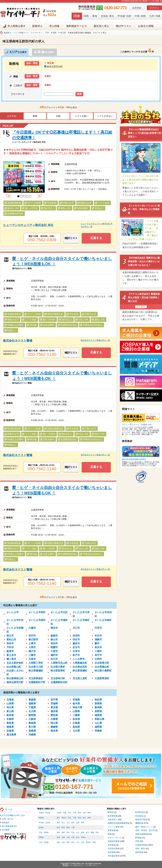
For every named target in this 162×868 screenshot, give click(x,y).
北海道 (10, 700)
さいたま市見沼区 (103, 614)
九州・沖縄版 (44, 842)
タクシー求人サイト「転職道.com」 (138, 425)
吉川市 (54, 659)
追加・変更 (32, 63)
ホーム (9, 809)
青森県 (32, 700)
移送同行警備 (141, 820)
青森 (65, 813)
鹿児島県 (11, 735)
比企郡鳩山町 (102, 667)
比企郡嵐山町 (14, 667)
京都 (63, 837)
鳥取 (58, 832)
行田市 (98, 628)
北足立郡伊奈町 (15, 663)
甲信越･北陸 (124, 16)
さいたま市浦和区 (59, 622)
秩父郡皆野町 (58, 671)
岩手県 (54, 700)
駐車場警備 (113, 816)
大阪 (68, 837)
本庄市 (98, 636)
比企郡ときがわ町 (15, 673)
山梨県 (76, 711)
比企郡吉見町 (80, 667)
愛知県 (54, 715)
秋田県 (98, 700)
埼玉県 (63, 33)
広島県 (76, 723)
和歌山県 (99, 719)
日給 (58, 116)
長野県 (98, 711)
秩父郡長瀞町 (80, 671)
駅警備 (138, 838)
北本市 (76, 651)
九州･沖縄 (155, 16)
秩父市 (10, 636)
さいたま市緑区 (103, 620)
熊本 (73, 842)
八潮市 (98, 651)
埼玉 (70, 818)
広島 (73, 832)
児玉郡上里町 (80, 678)
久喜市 (54, 651)
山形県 (10, 703)
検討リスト (71, 238)
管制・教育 (140, 849)
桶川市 (32, 651)
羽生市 (76, 639)
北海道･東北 (107, 16)
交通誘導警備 (141, 845)
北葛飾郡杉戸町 (37, 682)
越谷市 (76, 643)
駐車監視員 (140, 812)
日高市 (32, 659)
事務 (110, 834)
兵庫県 (54, 719)
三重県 (76, 715)
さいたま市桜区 (37, 620)
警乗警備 (112, 830)
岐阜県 (10, 715)
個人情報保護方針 (9, 826)
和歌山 (83, 837)
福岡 (58, 842)
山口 (78, 832)
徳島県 (10, 727)
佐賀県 (10, 731)
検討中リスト (124, 26)
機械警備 (139, 823)
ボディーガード (115, 838)
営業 (137, 841)
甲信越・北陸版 (45, 823)
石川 (68, 823)
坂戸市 (76, 655)
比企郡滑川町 (102, 663)
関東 (77, 16)
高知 (97, 832)
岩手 (70, 813)
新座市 (10, 651)
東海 (95, 16)
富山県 (10, 711)
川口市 (76, 628)
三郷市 (32, 655)
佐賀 (63, 842)
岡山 (68, 832)
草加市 (54, 643)
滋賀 (58, 837)
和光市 (98, 647)
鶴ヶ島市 (11, 659)
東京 (58, 818)
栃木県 (76, 703)
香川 (87, 832)
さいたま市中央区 (15, 622)
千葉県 (32, 707)
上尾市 (32, 643)
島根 (63, 832)
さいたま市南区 (81, 620)
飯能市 (54, 636)
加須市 (76, 636)
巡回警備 (112, 852)
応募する (96, 238)
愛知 (68, 827)
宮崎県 (98, 731)
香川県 (32, 727)
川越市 (32, 628)
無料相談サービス (77, 26)
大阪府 (32, 719)
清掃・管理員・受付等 (145, 830)
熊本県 (54, 731)
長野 (83, 823)
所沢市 (32, 636)
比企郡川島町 (58, 667)
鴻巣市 (98, 639)
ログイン (154, 8)
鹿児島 (88, 842)
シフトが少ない (105, 116)
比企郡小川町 (36, 667)
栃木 (84, 818)
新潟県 (98, 707)
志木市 (76, 647)
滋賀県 (98, 715)
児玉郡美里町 (36, 678)
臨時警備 (139, 852)
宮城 (75, 813)
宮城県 (76, 700)
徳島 (83, 832)
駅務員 (111, 812)
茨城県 (54, 703)
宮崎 (83, 842)
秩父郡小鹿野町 (103, 671)
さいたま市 (13, 612)
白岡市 (98, 659)
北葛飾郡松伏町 (59, 682)
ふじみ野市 (79, 659)
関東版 (41, 818)
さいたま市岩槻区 (15, 630)
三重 (73, 827)
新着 (35, 116)
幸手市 (98, 655)
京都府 (10, 719)
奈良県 (76, 719)
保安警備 (112, 845)
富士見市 (11, 655)
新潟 (58, 823)
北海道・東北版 (45, 813)
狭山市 (54, 639)
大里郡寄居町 (102, 678)
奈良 (78, 837)
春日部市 (33, 639)
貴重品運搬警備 (142, 834)
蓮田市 (54, 655)
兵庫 (73, 837)
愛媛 (92, 832)
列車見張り (113, 820)
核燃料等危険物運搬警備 (118, 823)
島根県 (32, 723)
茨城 (79, 818)
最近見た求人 (101, 26)
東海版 (41, 827)
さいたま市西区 (37, 612)
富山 (63, 823)
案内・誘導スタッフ (144, 827)
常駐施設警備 (114, 856)
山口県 (98, 723)
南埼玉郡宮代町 (53, 67)
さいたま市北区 (59, 612)
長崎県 (32, 731)
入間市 (32, 647)
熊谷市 (54, 628)
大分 (78, 842)
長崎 (68, 842)
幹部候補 (139, 816)
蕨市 (97, 643)
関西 (86, 16)
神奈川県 (77, 707)
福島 (89, 813)
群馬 (89, 818)
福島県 (32, 703)
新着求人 (37, 26)
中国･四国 (140, 16)
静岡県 (32, 715)
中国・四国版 (44, 832)
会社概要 (6, 830)
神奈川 (64, 818)
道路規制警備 (114, 841)
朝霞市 (54, 647)
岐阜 (58, 827)
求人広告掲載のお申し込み (13, 815)
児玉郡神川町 (58, 678)
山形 (84, 813)
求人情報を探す (17, 26)
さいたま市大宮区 (81, 614)
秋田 (79, 813)
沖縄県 (32, 735)
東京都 (54, 707)
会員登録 (137, 8)
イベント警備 (114, 827)
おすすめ (12, 116)
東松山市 (11, 639)
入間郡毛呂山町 (59, 663)
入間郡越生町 (80, 663)
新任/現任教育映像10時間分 (134, 459)
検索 (79, 94)
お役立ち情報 (146, 26)
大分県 (76, 731)
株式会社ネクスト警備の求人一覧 (95, 340)
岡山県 (54, 723)
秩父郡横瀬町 (36, 671)
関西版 (41, 837)
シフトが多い (82, 116)
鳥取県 (10, 723)
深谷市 (10, 643)
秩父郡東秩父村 (15, 678)
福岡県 (98, 727)
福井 (73, 823)
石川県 (32, 711)
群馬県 (98, 703)
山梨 (78, 823)
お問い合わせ (7, 819)
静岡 (63, 827)
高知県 (76, 727)
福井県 (54, 711)
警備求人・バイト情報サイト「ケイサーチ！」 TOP (26, 33)
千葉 (75, 818)
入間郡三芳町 (36, 663)
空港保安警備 (114, 849)
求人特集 (54, 26)
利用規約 (6, 823)
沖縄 (94, 842)
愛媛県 (54, 727)
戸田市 (10, 647)
